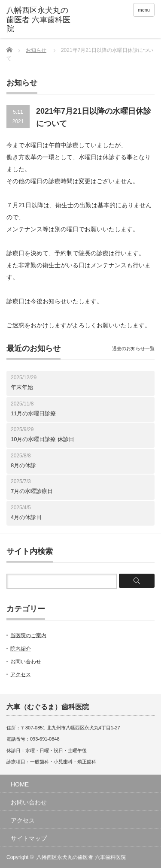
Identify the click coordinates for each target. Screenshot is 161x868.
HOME (20, 784)
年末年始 (22, 387)
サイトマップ (29, 838)
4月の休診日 (26, 517)
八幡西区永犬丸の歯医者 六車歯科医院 (81, 857)
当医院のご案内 (28, 635)
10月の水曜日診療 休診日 (43, 439)
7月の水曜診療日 (32, 491)
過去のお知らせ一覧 (133, 348)
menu (144, 10)
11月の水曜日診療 (33, 413)
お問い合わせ (26, 662)
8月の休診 (23, 465)
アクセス (21, 674)
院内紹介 (21, 649)
